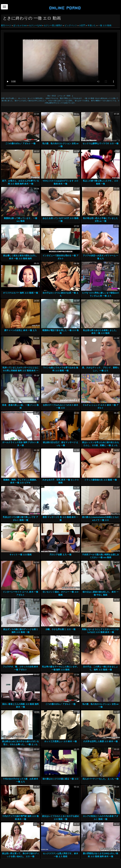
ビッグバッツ (71, 25)
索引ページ (6, 25)
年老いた (92, 25)
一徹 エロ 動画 (105, 25)
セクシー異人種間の (53, 25)
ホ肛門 (82, 25)
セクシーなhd (35, 25)
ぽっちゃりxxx (20, 25)
